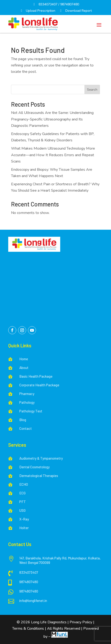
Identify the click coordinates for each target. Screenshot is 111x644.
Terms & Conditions (28, 628)
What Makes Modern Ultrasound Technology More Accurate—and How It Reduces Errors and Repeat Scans (53, 155)
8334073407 (48, 4)
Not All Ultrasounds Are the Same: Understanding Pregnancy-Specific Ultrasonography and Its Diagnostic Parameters (52, 119)
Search (92, 90)
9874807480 (70, 4)
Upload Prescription (38, 11)
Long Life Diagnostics (49, 622)
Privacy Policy (81, 622)
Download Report (75, 11)
